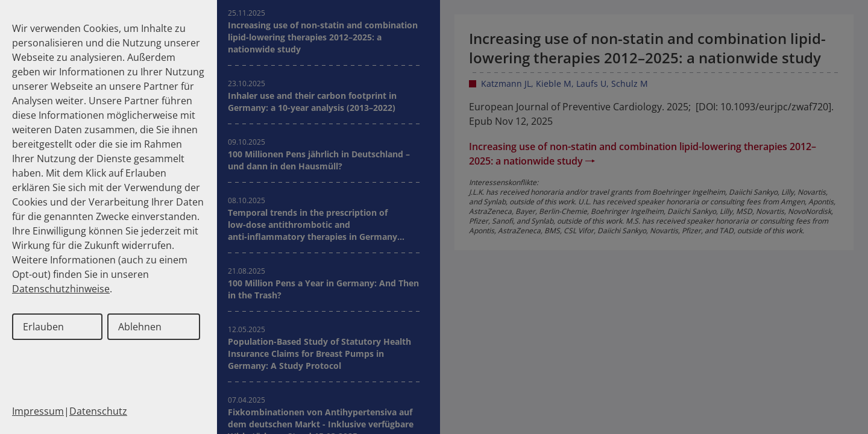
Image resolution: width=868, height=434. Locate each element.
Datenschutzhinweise (61, 289)
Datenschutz (98, 411)
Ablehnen (140, 327)
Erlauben (43, 327)
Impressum (38, 411)
